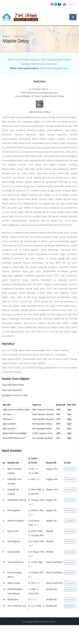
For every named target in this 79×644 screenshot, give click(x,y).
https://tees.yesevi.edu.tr (24, 68)
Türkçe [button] (69, 4)
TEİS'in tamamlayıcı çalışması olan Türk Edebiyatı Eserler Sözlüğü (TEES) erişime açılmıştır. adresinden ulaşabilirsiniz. (39, 64)
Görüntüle (70, 469)
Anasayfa (6, 36)
